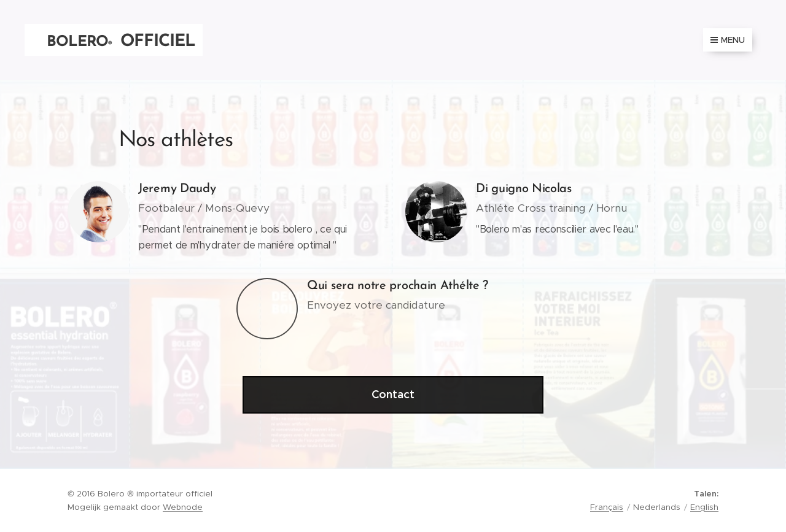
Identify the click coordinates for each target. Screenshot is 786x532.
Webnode (183, 507)
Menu (728, 40)
